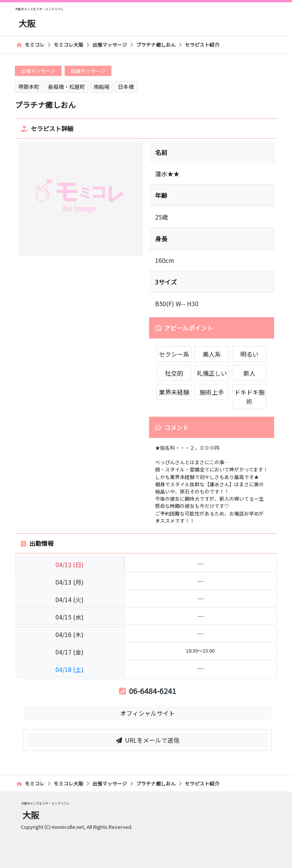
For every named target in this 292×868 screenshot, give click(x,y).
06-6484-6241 (148, 691)
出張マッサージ (110, 45)
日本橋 (126, 87)
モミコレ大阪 (68, 45)
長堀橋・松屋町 (67, 87)
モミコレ (30, 45)
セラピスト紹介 (202, 45)
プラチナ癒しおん (156, 45)
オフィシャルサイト (148, 713)
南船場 (102, 87)
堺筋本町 (29, 87)
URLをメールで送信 (148, 740)
